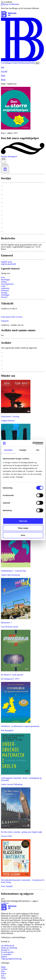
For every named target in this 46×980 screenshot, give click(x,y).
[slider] (23, 110)
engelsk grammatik (8, 264)
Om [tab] (38, 450)
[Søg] (23, 67)
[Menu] (23, 80)
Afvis (23, 535)
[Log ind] (23, 71)
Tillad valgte (23, 528)
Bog (3, 161)
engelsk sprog (6, 262)
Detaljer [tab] (23, 450)
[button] (23, 900)
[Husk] (23, 76)
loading (5, 165)
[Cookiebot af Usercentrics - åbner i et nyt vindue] (33, 443)
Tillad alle (23, 521)
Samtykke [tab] (8, 450)
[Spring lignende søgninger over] (23, 273)
